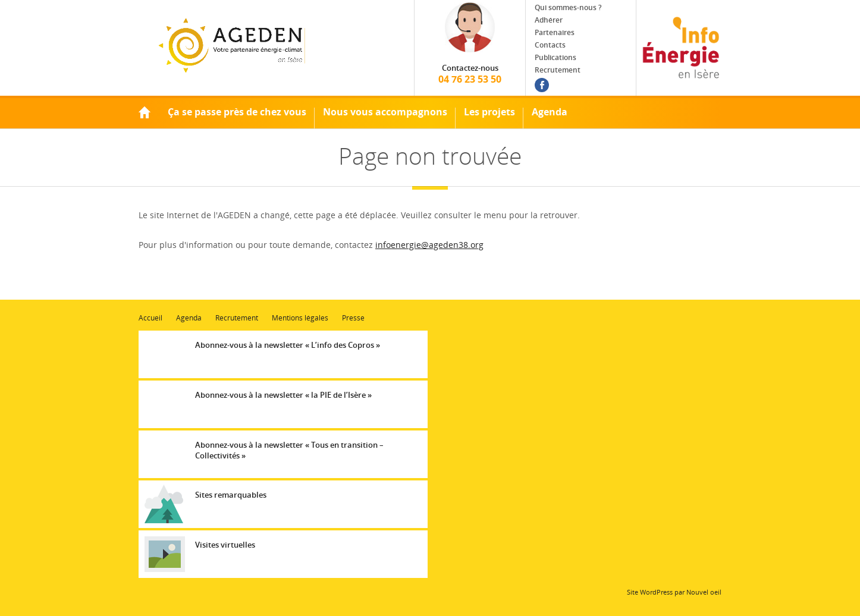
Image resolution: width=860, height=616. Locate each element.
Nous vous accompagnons (385, 112)
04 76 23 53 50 (470, 74)
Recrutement (558, 70)
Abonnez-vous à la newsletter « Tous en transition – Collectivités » (289, 450)
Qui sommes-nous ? (568, 7)
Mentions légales (300, 318)
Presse (353, 318)
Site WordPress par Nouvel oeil (674, 592)
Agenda (550, 112)
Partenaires (555, 32)
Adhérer (549, 20)
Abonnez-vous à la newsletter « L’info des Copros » (288, 345)
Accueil (145, 112)
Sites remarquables (231, 495)
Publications (555, 57)
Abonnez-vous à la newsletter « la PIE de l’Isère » (283, 395)
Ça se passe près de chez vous (237, 112)
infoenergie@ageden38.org (429, 245)
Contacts (550, 45)
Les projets (489, 112)
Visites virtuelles (225, 545)
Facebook (542, 85)
